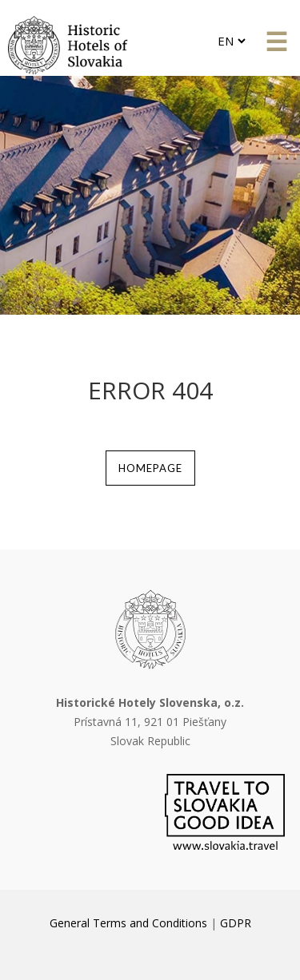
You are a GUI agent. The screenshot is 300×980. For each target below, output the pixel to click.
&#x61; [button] (276, 42)
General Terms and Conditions (128, 923)
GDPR (236, 923)
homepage (150, 468)
